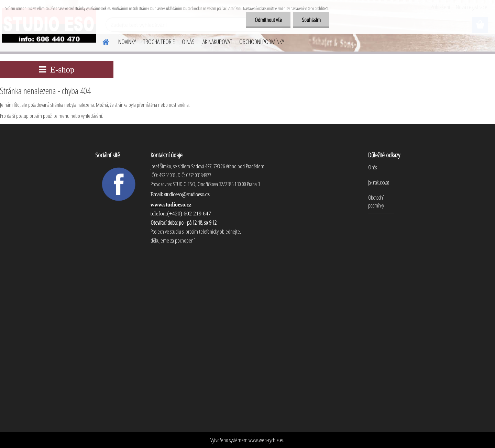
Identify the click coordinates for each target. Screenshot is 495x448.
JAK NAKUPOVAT (217, 42)
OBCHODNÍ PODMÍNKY (262, 42)
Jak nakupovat (378, 182)
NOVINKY (127, 42)
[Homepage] (102, 41)
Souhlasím (311, 20)
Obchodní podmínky (376, 201)
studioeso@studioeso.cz (187, 194)
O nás (372, 167)
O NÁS (188, 42)
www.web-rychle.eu (267, 440)
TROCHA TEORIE (159, 42)
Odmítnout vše (268, 20)
